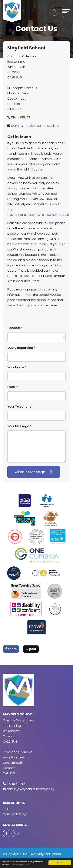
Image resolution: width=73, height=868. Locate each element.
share (11, 649)
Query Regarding (20, 348)
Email (11, 387)
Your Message (18, 426)
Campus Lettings (15, 814)
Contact (14, 328)
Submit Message (34, 472)
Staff (6, 809)
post (31, 649)
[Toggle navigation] (66, 11)
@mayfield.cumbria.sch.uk (50, 215)
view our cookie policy (21, 865)
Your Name (16, 367)
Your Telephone (19, 407)
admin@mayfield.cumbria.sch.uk (35, 126)
